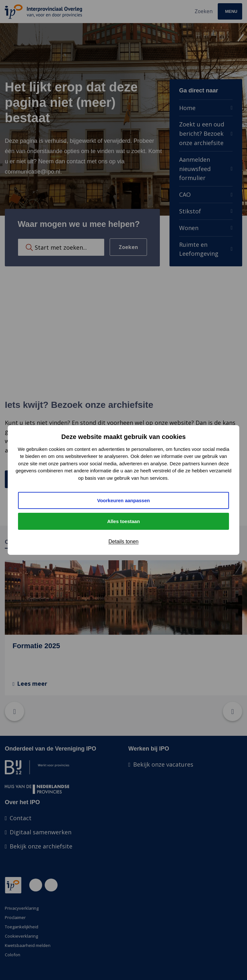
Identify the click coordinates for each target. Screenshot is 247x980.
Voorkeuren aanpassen (123, 500)
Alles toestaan (123, 521)
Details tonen (123, 542)
